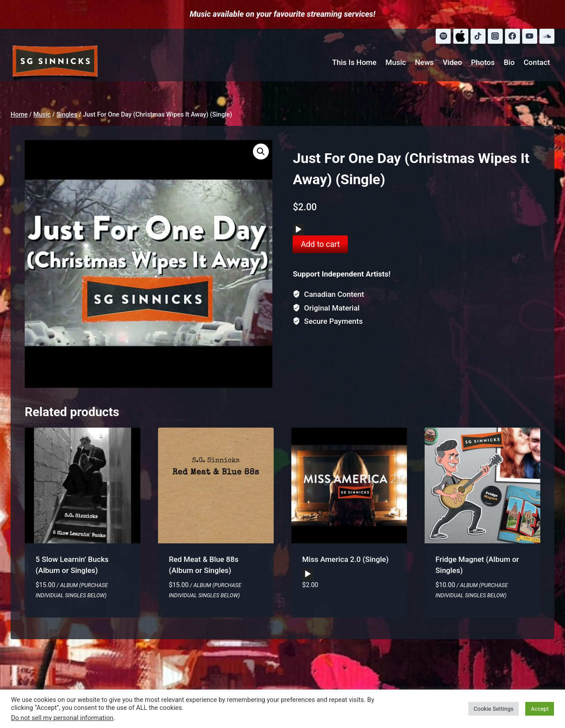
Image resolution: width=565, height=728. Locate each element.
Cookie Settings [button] (494, 709)
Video (452, 62)
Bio (509, 62)
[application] (298, 230)
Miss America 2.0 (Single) (346, 559)
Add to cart (320, 244)
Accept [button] (540, 709)
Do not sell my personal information (62, 718)
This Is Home (354, 62)
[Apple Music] (461, 36)
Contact (537, 62)
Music (395, 62)
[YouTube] (530, 36)
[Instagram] (495, 36)
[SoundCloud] (547, 36)
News (424, 62)
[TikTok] (478, 36)
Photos (483, 62)
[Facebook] (512, 36)
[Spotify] (443, 36)
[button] (261, 152)
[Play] (298, 230)
